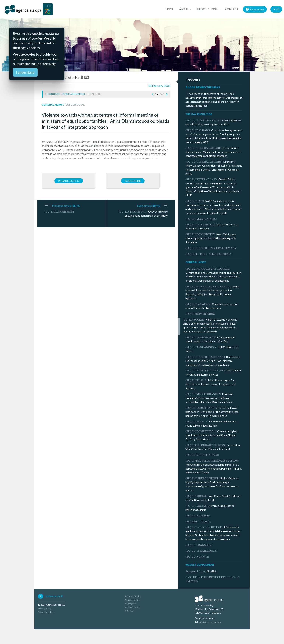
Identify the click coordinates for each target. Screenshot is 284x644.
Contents (54, 94)
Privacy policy (45, 608)
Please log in (69, 181)
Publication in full (74, 94)
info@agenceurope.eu (210, 622)
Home (170, 9)
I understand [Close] (25, 72)
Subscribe (133, 181)
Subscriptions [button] (208, 9)
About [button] (185, 9)
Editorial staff (132, 607)
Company (130, 604)
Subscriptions (132, 600)
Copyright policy (46, 612)
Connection (255, 9)
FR (276, 9)
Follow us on (54, 596)
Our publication (133, 596)
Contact (232, 9)
